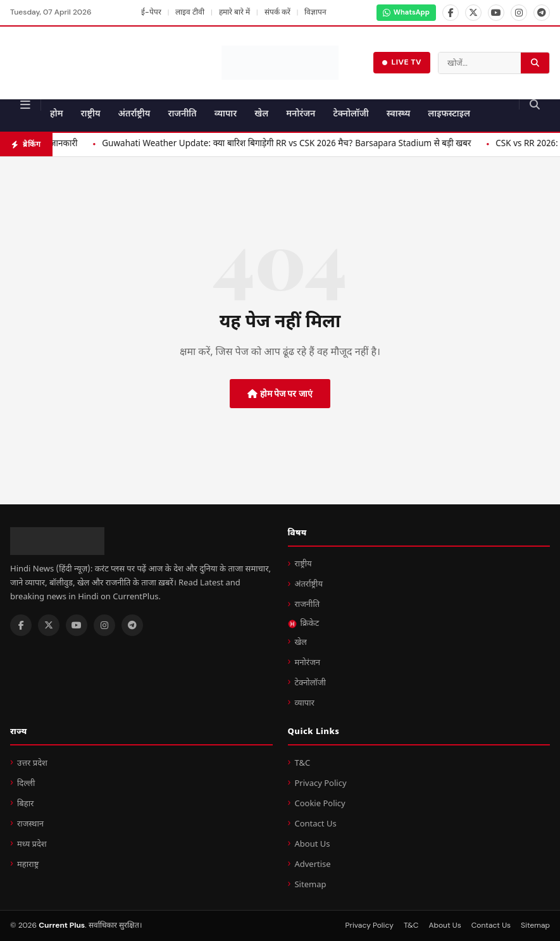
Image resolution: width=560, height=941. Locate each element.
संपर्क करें (277, 12)
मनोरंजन (301, 114)
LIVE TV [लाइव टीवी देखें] (402, 62)
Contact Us (315, 824)
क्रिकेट (304, 624)
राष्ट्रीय (91, 114)
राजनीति (182, 114)
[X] (473, 13)
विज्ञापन (315, 12)
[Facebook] (451, 13)
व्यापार (226, 114)
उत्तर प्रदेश (32, 763)
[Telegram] (542, 13)
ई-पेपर (151, 12)
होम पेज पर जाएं (280, 394)
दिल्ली (26, 784)
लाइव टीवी (190, 12)
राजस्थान (30, 824)
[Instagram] (519, 13)
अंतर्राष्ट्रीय (134, 114)
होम (57, 114)
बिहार (25, 804)
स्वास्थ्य (399, 114)
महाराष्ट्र (28, 865)
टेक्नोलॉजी (351, 114)
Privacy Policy (320, 784)
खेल (261, 114)
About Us (312, 844)
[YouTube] (496, 13)
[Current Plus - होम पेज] (280, 63)
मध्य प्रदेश (32, 844)
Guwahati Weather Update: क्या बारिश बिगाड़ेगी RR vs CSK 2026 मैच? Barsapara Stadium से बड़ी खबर (334, 144)
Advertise (312, 865)
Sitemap (310, 885)
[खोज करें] (535, 63)
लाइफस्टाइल (449, 114)
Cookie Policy (320, 804)
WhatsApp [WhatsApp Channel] (406, 12)
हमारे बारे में (234, 12)
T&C (302, 763)
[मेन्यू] (26, 105)
